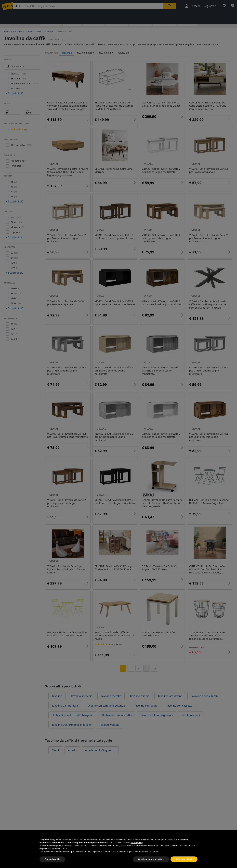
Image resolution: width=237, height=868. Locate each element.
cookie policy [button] (137, 850)
